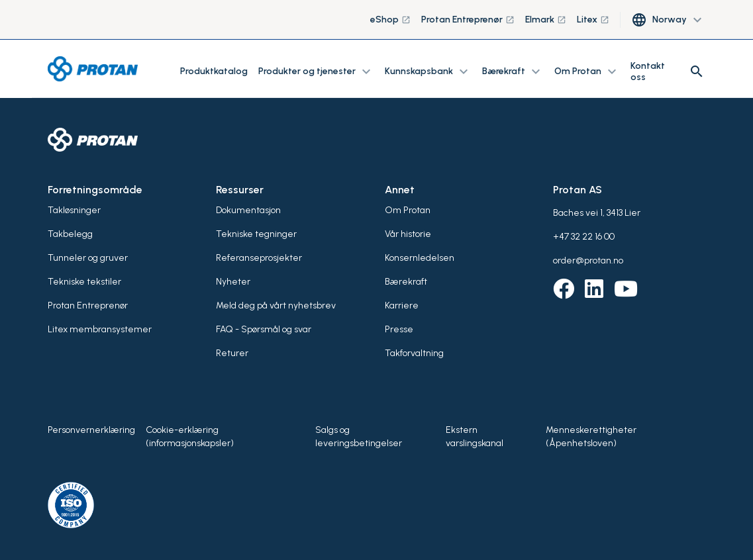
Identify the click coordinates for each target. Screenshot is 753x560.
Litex (593, 20)
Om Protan (408, 210)
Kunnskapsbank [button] (428, 71)
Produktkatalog (214, 71)
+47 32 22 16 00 (584, 237)
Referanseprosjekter (259, 258)
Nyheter (233, 282)
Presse (399, 329)
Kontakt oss (648, 71)
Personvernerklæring (91, 430)
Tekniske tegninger (256, 234)
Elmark (546, 20)
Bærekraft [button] (513, 71)
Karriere (402, 305)
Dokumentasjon (248, 210)
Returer (232, 353)
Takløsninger (74, 210)
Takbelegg (70, 234)
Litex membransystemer (100, 329)
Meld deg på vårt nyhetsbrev (276, 305)
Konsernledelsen (420, 258)
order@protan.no (588, 260)
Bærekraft (406, 282)
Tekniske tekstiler (84, 282)
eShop (390, 20)
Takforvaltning (414, 353)
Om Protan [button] (587, 71)
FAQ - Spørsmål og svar (264, 329)
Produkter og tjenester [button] (316, 71)
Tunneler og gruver (88, 258)
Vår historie (408, 234)
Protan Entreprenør (468, 20)
